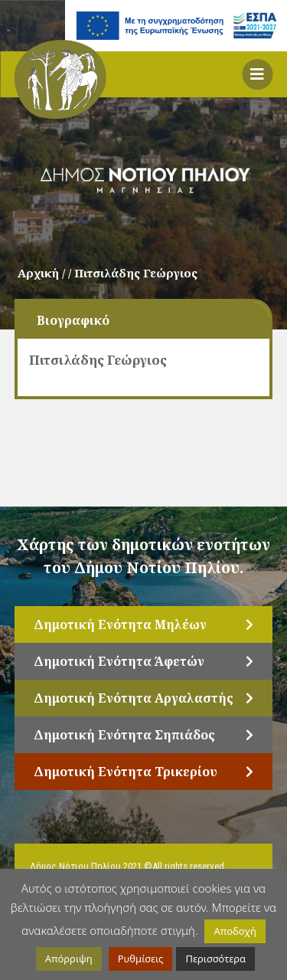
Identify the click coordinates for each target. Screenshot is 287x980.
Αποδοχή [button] (235, 931)
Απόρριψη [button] (69, 959)
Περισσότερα (215, 959)
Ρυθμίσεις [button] (141, 959)
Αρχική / (43, 273)
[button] (257, 74)
